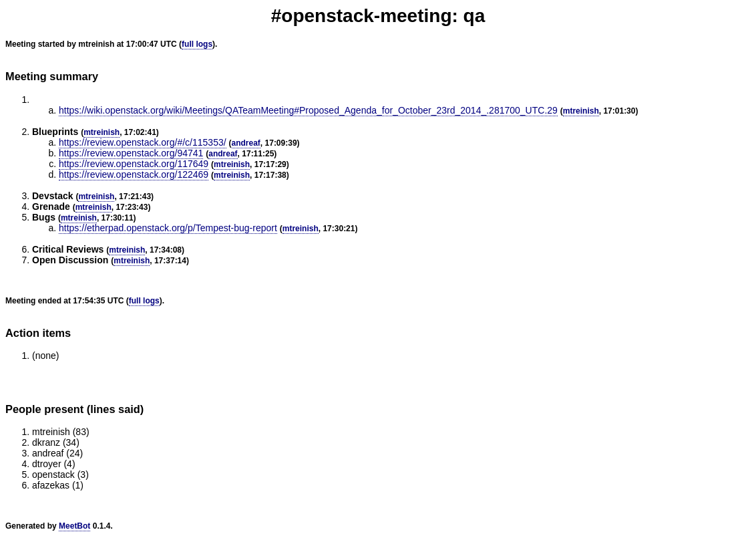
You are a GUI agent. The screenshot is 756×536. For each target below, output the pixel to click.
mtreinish (581, 111)
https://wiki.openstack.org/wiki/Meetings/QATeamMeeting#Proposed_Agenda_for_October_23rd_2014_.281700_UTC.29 (308, 110)
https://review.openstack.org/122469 (134, 174)
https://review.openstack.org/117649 (134, 164)
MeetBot (74, 526)
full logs (197, 44)
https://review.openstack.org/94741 (131, 153)
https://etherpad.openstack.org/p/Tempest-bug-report (168, 228)
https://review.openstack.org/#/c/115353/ (143, 142)
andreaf (246, 143)
